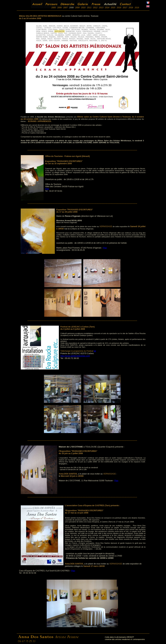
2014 (107, 8)
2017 (125, 8)
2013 (101, 8)
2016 (119, 8)
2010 (83, 8)
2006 (60, 8)
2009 (77, 8)
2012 (95, 8)
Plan (47, 189)
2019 (137, 8)
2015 (113, 8)
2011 (89, 8)
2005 (54, 8)
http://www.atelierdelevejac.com (75, 356)
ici (95, 351)
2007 (65, 8)
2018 (131, 8)
